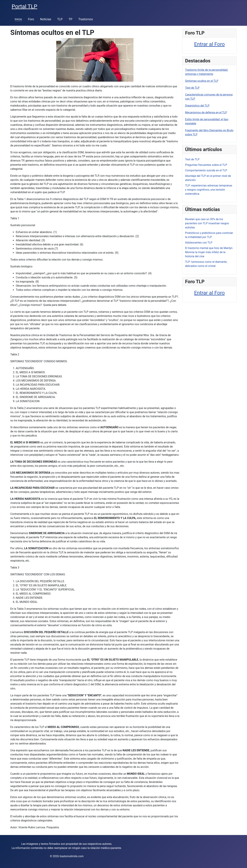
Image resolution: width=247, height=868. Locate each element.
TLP (60, 19)
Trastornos (86, 19)
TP (70, 19)
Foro (31, 19)
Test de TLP (192, 88)
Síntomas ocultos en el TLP (202, 81)
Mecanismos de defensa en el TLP (206, 112)
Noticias (46, 19)
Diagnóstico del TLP (197, 106)
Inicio (18, 19)
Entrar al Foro (209, 44)
